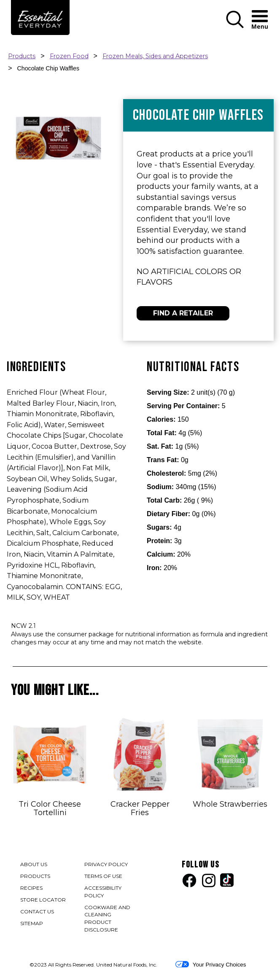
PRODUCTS (35, 876)
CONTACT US (37, 911)
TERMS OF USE (104, 877)
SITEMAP (32, 923)
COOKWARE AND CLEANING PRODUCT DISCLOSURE (109, 919)
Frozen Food (69, 56)
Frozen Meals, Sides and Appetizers (155, 56)
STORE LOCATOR (43, 900)
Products (22, 56)
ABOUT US (34, 864)
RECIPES (31, 888)
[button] (235, 26)
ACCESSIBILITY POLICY (104, 892)
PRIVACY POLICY (106, 865)
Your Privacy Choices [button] (211, 964)
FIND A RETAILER (183, 313)
